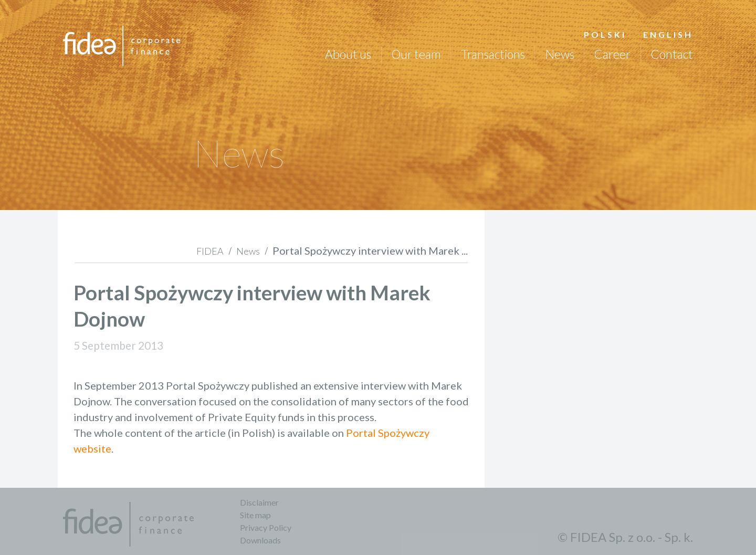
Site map (255, 515)
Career (612, 54)
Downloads (260, 540)
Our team (416, 54)
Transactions (493, 54)
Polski (605, 34)
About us (348, 54)
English (668, 34)
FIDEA (210, 251)
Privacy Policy (266, 527)
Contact (672, 54)
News (559, 54)
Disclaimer (259, 502)
